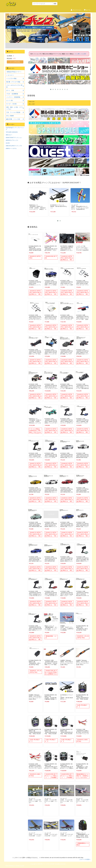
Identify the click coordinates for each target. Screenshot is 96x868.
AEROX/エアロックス (12, 140)
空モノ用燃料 (10, 116)
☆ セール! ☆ (10, 75)
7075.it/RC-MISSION (12, 132)
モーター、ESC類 (11, 104)
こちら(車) (77, 54)
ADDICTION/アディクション (14, 138)
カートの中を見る (15, 62)
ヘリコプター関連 (11, 78)
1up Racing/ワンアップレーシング (15, 128)
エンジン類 (9, 100)
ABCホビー (9, 135)
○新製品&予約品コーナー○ (14, 72)
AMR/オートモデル (11, 148)
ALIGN (8, 143)
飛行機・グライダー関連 (13, 82)
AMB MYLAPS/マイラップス (14, 146)
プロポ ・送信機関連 (12, 94)
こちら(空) (83, 54)
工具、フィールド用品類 (13, 112)
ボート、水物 (10, 90)
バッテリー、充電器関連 (13, 97)
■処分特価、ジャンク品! (13, 119)
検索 (55, 4)
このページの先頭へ (85, 859)
